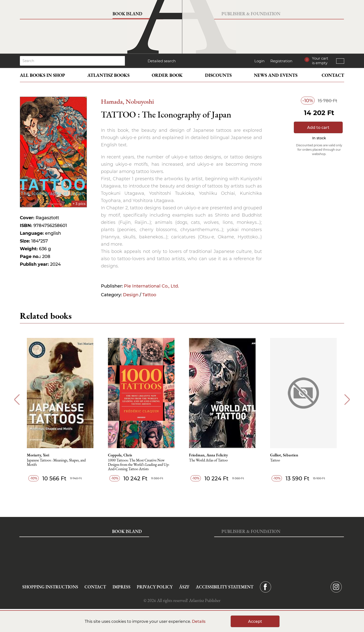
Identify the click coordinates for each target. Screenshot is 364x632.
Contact (333, 75)
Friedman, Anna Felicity (209, 455)
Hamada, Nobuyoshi (127, 101)
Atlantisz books (108, 75)
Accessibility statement (225, 587)
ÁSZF (184, 587)
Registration (281, 61)
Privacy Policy (155, 587)
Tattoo (149, 295)
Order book (167, 75)
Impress (121, 587)
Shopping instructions (50, 587)
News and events (276, 75)
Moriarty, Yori (38, 455)
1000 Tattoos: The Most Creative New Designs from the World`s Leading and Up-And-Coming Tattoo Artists (139, 465)
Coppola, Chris (120, 455)
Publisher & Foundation (251, 14)
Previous (17, 400)
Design (131, 295)
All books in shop (42, 75)
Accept (255, 621)
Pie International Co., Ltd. (151, 286)
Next (347, 400)
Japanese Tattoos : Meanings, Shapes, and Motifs (57, 463)
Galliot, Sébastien (284, 455)
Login (259, 61)
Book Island (127, 14)
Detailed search (162, 61)
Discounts (218, 75)
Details (199, 621)
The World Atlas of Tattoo (209, 460)
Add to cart (318, 128)
